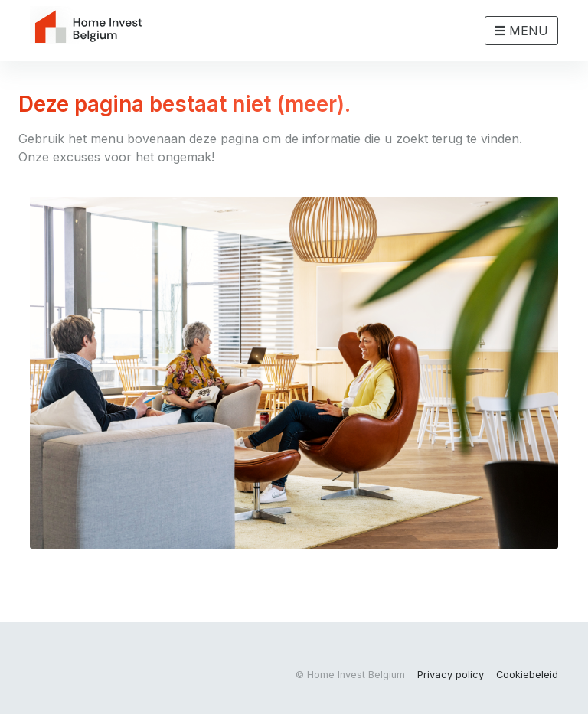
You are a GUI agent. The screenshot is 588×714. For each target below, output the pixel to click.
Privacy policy (451, 675)
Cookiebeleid (527, 675)
